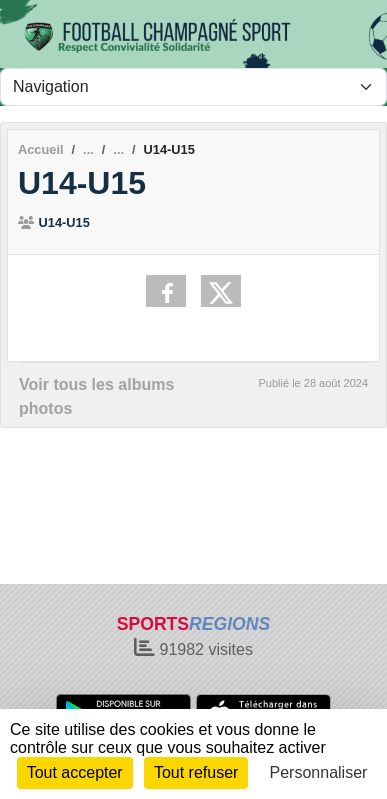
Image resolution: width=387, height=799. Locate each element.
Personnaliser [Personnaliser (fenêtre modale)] (319, 772)
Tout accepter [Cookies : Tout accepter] (75, 772)
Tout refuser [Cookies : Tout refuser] (196, 772)
